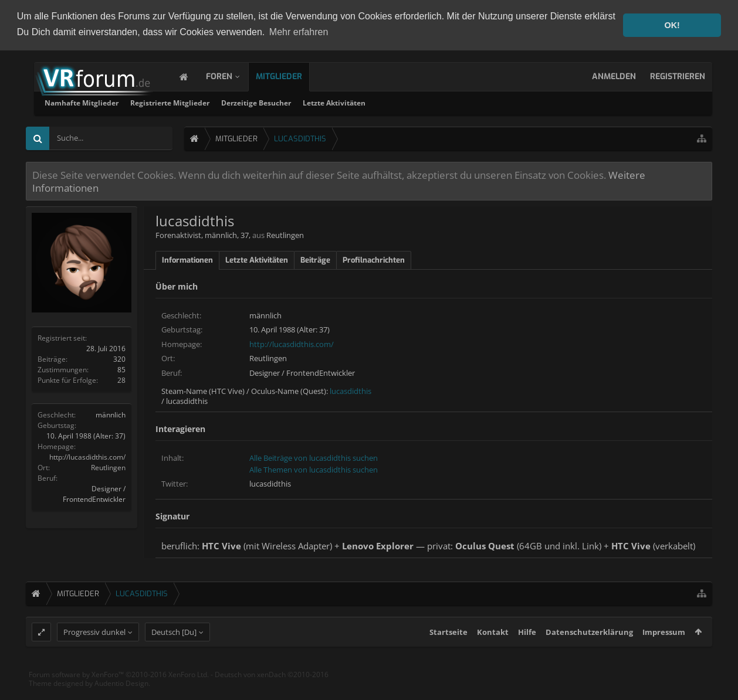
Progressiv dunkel (94, 654)
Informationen (187, 259)
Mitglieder (291, 75)
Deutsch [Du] (174, 654)
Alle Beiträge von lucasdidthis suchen (314, 457)
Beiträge (315, 259)
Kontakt (493, 654)
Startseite (448, 654)
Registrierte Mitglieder (320, 102)
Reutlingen (108, 466)
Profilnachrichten (374, 259)
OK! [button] (672, 25)
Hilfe (527, 654)
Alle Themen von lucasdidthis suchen (314, 468)
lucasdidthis (351, 390)
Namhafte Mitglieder (232, 102)
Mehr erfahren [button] (299, 32)
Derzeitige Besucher (406, 102)
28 (121, 379)
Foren (231, 75)
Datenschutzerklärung (589, 654)
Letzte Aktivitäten (484, 102)
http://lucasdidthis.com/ (87, 456)
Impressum (664, 654)
